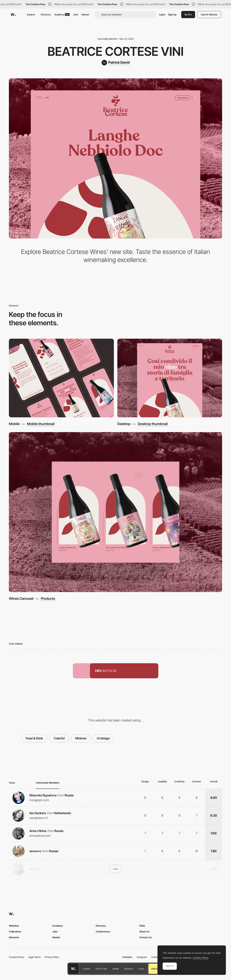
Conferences (103, 931)
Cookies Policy (16, 957)
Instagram (142, 957)
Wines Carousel (21, 598)
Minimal (81, 738)
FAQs (142, 926)
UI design (103, 738)
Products (48, 599)
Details (116, 969)
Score (141, 969)
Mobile (14, 424)
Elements (129, 969)
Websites (14, 926)
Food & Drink (34, 738)
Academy (62, 14)
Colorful (59, 738)
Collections (15, 931)
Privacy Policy (52, 957)
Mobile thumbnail (41, 424)
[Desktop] (170, 378)
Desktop (124, 424)
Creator (87, 969)
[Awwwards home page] (74, 969)
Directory (46, 14)
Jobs (76, 14)
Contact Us (146, 937)
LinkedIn (156, 957)
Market (85, 14)
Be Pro (188, 14)
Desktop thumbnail (153, 424)
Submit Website (209, 14)
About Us (144, 931)
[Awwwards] (13, 15)
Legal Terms (34, 957)
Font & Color (101, 969)
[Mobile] (61, 378)
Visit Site (156, 969)
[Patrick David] (116, 63)
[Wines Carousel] (115, 512)
